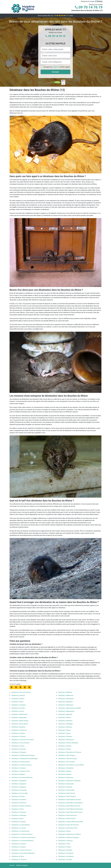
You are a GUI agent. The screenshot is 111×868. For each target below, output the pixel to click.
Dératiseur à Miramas (65, 721)
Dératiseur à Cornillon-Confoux (22, 765)
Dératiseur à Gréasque (19, 815)
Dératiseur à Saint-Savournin (68, 815)
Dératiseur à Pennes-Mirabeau (68, 743)
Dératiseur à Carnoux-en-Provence (23, 740)
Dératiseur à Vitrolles (65, 860)
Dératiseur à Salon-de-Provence (69, 825)
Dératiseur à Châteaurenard (21, 762)
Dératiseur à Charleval (19, 752)
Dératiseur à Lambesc (19, 847)
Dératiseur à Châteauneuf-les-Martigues (25, 759)
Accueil (12, 865)
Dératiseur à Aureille (18, 708)
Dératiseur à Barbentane (20, 714)
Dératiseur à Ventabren (66, 853)
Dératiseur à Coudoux (19, 768)
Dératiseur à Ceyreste (19, 749)
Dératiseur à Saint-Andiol (66, 790)
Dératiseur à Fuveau (18, 796)
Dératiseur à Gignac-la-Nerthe (21, 806)
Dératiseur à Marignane (66, 699)
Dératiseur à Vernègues (66, 856)
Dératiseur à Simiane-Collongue (69, 837)
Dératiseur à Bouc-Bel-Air (20, 724)
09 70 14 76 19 (89, 7)
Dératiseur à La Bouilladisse (21, 825)
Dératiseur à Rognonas (66, 777)
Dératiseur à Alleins (18, 699)
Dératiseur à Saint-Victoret (67, 819)
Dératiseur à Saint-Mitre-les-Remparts (71, 809)
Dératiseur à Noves (65, 730)
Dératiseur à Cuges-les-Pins (21, 771)
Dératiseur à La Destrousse (21, 831)
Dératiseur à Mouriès (65, 727)
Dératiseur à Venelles (65, 850)
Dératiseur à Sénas (65, 831)
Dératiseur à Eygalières (19, 781)
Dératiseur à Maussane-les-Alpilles (70, 708)
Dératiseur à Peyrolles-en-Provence (70, 752)
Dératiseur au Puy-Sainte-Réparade (23, 853)
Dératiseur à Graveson (19, 812)
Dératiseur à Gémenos (19, 803)
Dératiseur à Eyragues (19, 787)
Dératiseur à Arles (17, 702)
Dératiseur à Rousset (65, 787)
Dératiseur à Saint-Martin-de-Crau (69, 806)
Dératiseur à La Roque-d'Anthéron (23, 841)
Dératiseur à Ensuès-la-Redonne (22, 777)
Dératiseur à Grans (18, 809)
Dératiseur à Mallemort (66, 695)
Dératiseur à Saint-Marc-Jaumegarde (70, 803)
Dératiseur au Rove (18, 856)
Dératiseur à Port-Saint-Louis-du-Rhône (71, 765)
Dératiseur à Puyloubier (66, 768)
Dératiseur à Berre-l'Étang (20, 721)
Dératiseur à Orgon (64, 733)
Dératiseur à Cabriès (18, 733)
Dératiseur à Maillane (65, 692)
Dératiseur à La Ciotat (19, 828)
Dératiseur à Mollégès (66, 724)
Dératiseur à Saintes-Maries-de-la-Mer (71, 822)
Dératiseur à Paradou (65, 736)
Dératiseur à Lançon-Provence (21, 850)
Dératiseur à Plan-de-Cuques (68, 759)
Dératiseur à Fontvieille (19, 790)
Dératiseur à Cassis (18, 746)
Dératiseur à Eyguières (19, 784)
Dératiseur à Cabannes (19, 730)
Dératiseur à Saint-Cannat (67, 793)
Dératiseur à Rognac (65, 771)
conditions (55, 67)
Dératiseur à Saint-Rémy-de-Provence (71, 812)
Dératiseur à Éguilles (18, 774)
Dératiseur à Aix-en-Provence (21, 692)
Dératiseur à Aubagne (19, 705)
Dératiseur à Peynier (65, 746)
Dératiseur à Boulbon (19, 727)
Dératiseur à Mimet (65, 718)
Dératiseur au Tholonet (19, 860)
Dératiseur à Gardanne (19, 800)
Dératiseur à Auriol (18, 711)
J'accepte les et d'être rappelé (56, 67)
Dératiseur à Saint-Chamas (67, 796)
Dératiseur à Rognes (65, 774)
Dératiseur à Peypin (65, 749)
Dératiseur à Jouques (19, 822)
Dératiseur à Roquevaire (66, 784)
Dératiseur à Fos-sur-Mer (20, 793)
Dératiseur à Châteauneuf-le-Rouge (23, 755)
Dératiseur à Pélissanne (66, 740)
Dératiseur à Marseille (66, 702)
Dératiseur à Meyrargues (66, 711)
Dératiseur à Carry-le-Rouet (20, 743)
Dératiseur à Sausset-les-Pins (68, 828)
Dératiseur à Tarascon (66, 841)
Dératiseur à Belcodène (19, 718)
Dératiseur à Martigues (66, 705)
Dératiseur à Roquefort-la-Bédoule (69, 781)
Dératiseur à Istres (18, 819)
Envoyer (55, 72)
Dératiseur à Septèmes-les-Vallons (70, 834)
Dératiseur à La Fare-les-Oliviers (22, 834)
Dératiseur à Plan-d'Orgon (67, 755)
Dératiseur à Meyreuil (65, 714)
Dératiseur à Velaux (65, 847)
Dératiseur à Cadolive (19, 736)
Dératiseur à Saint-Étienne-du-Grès (70, 800)
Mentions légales (22, 865)
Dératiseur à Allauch (18, 695)
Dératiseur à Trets (64, 844)
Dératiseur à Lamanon (19, 844)
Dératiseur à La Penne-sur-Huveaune (24, 837)
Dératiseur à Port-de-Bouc (67, 762)
